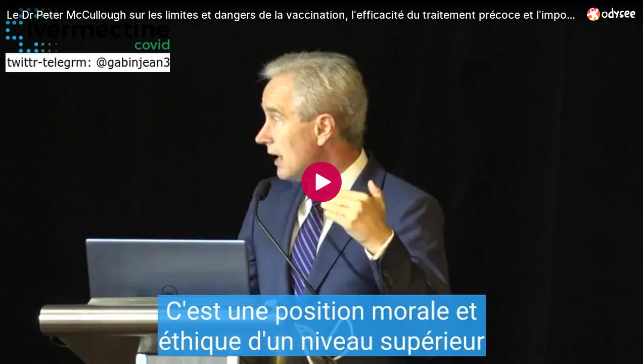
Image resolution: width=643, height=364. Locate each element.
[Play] (321, 182)
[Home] (611, 14)
